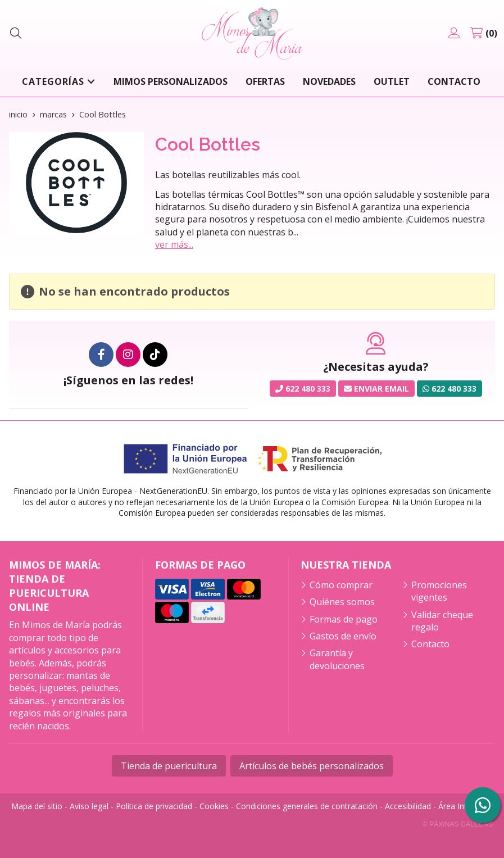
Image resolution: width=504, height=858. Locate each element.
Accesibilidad (408, 806)
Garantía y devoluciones (337, 659)
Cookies (214, 806)
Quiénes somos (342, 602)
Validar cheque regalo (442, 621)
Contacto (430, 644)
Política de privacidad (154, 806)
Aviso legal (89, 806)
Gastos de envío (343, 636)
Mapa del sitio (37, 806)
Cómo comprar (341, 585)
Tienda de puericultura (169, 766)
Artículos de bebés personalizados (312, 766)
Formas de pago (344, 619)
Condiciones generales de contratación (307, 806)
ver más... (174, 244)
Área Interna (461, 806)
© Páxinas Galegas (458, 824)
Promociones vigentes (439, 591)
